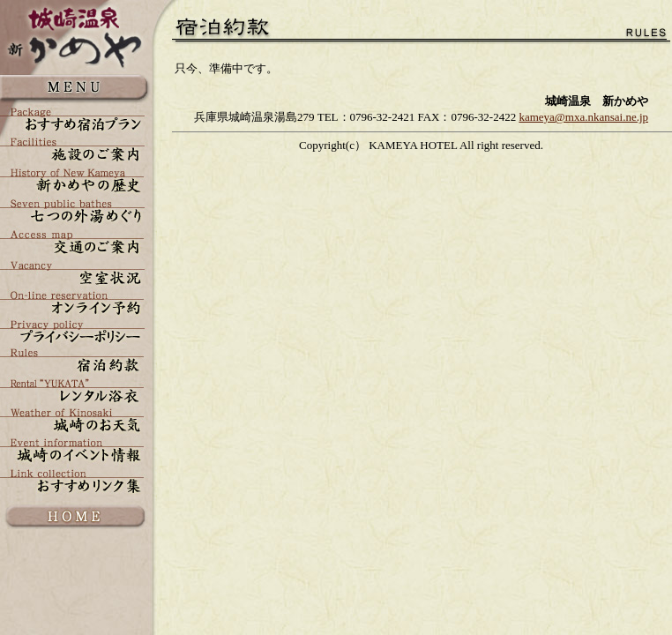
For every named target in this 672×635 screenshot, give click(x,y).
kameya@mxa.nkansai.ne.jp (583, 117)
